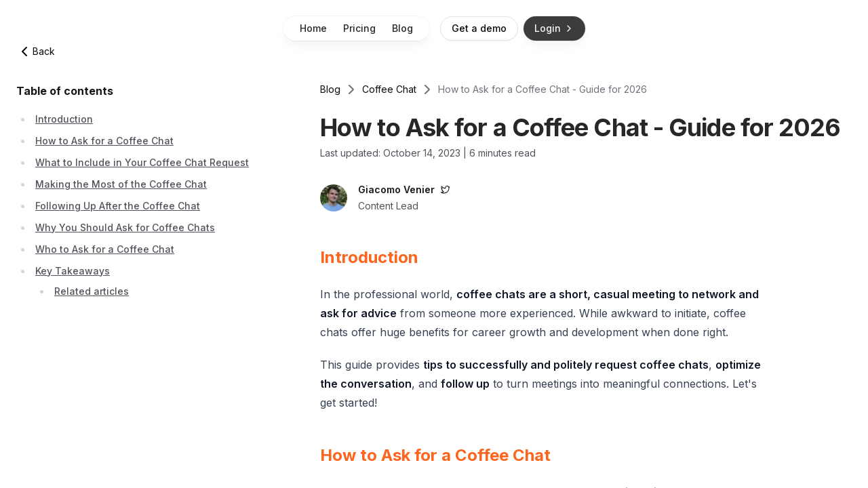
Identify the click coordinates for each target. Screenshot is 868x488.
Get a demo (479, 28)
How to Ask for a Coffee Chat (104, 141)
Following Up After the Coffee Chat (118, 206)
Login (554, 28)
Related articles (92, 291)
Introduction (64, 119)
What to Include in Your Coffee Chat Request (142, 162)
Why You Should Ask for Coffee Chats (125, 227)
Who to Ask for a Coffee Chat (105, 249)
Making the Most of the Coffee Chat (121, 184)
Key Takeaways (73, 271)
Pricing (359, 28)
